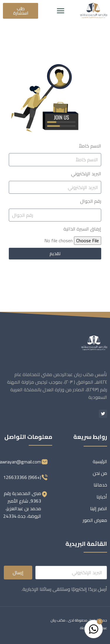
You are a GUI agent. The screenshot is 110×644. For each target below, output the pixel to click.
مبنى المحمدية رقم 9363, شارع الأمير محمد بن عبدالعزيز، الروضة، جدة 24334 (22, 505)
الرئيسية (100, 461)
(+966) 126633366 (22, 477)
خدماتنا (100, 485)
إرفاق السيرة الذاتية (82, 229)
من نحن (100, 473)
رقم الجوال (91, 201)
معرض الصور (95, 520)
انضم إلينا (99, 508)
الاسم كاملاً (90, 146)
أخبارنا (102, 497)
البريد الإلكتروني (86, 174)
